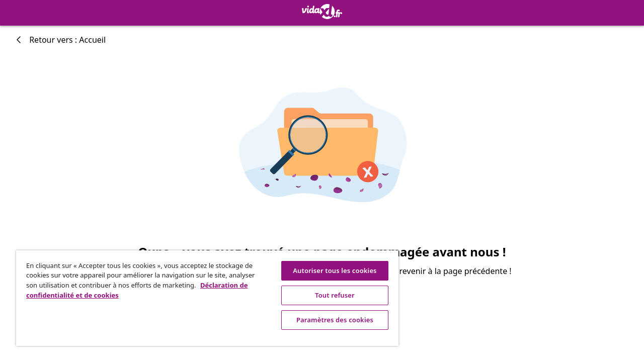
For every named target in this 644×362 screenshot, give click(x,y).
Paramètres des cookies (327, 320)
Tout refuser (327, 295)
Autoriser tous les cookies (327, 270)
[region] (203, 298)
